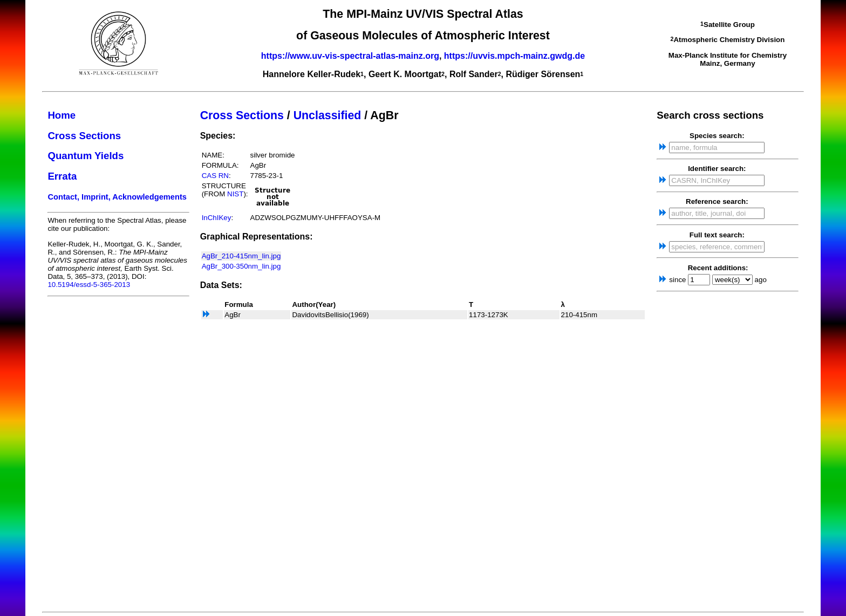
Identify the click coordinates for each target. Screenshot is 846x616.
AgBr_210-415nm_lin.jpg (241, 256)
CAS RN (215, 176)
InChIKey (217, 218)
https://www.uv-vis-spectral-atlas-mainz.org (350, 56)
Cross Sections (84, 136)
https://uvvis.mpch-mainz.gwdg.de (514, 56)
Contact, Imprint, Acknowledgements (117, 197)
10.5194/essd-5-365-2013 (89, 285)
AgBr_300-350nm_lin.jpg (241, 266)
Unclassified (328, 115)
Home (62, 115)
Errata (62, 176)
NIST (235, 194)
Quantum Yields (86, 156)
